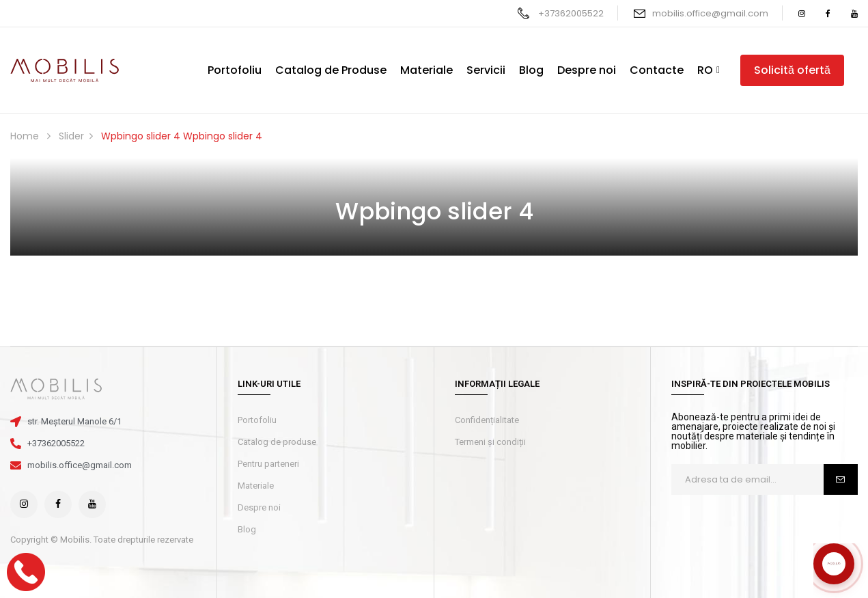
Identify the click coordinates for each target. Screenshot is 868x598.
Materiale (256, 486)
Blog (247, 529)
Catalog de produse (277, 442)
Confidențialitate (487, 420)
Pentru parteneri (268, 464)
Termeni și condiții (490, 442)
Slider (71, 136)
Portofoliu (257, 420)
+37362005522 (571, 13)
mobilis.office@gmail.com (710, 13)
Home (25, 136)
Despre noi (259, 507)
